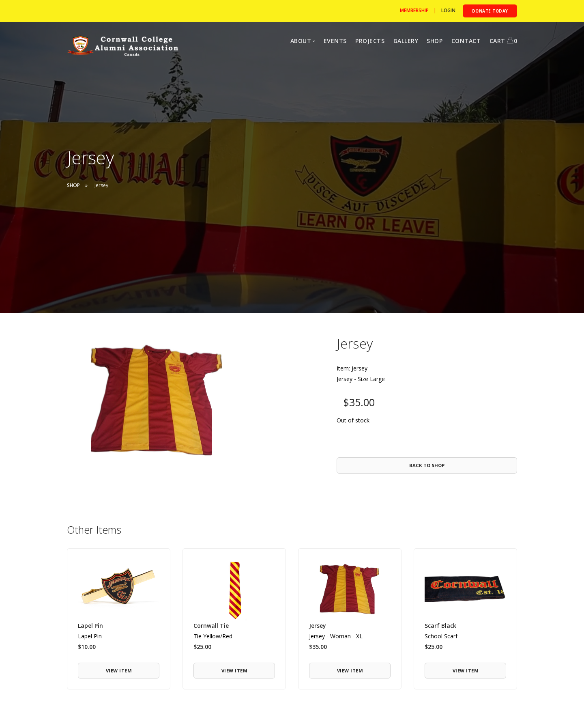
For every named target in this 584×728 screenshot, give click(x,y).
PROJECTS (370, 41)
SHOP (435, 41)
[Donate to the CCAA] (489, 11)
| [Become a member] (418, 10)
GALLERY (406, 41)
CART (503, 41)
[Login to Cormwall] (446, 10)
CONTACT (466, 41)
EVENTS (335, 41)
